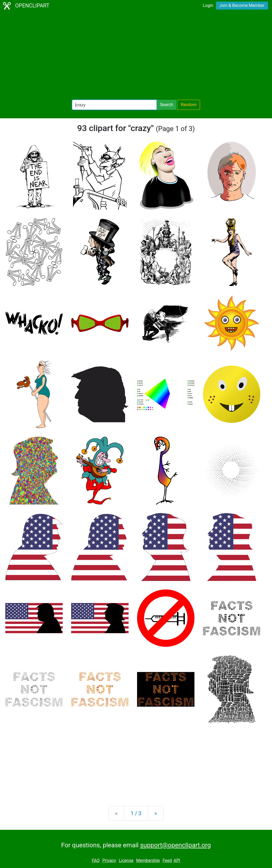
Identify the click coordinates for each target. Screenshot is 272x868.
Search (166, 105)
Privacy (109, 860)
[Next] (156, 813)
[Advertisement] (136, 56)
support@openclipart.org (175, 845)
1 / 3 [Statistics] (136, 813)
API (177, 860)
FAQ (96, 860)
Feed (167, 860)
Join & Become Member (242, 5)
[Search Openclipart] (114, 105)
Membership (148, 860)
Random (189, 105)
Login (208, 5)
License (126, 860)
